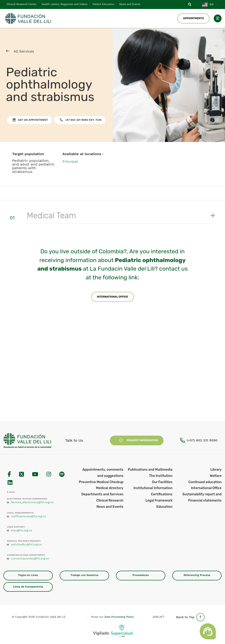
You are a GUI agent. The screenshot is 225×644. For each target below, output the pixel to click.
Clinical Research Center (21, 4)
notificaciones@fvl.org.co (29, 516)
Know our (112, 617)
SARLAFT (159, 617)
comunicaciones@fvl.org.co (30, 558)
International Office (112, 297)
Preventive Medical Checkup (101, 482)
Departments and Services (102, 494)
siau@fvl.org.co (22, 530)
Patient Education (104, 4)
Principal (70, 161)
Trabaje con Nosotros (84, 575)
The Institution (161, 476)
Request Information (137, 440)
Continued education (205, 482)
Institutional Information (153, 488)
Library (216, 470)
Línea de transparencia (28, 587)
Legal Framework (159, 501)
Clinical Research (110, 501)
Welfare (216, 476)
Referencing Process (197, 575)
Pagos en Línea (28, 575)
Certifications (162, 494)
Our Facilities (162, 482)
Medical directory (110, 488)
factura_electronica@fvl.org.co (32, 502)
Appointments (193, 18)
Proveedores (141, 575)
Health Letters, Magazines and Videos (65, 4)
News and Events (130, 4)
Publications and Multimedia (150, 470)
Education (164, 507)
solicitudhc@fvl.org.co (26, 544)
